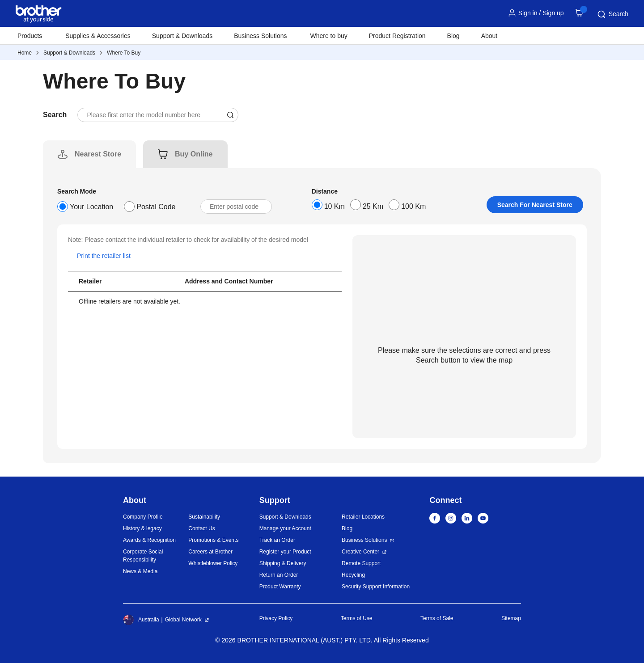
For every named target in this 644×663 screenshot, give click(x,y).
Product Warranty (280, 587)
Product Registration (397, 36)
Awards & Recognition (149, 540)
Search (612, 14)
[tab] (98, 154)
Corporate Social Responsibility (143, 556)
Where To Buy (124, 53)
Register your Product (285, 552)
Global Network (183, 620)
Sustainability (204, 517)
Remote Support (361, 563)
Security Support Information (376, 587)
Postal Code (156, 207)
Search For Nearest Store (535, 205)
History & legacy (142, 528)
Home (25, 53)
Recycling (353, 575)
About (489, 36)
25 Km (373, 206)
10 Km (335, 206)
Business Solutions (364, 540)
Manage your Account (285, 528)
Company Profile (143, 517)
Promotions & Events (213, 540)
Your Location (91, 207)
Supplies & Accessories (98, 36)
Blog (453, 36)
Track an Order (277, 540)
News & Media (140, 571)
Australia (141, 620)
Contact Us (201, 528)
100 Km (413, 206)
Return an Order (279, 575)
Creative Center (360, 552)
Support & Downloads (182, 36)
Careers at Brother (210, 552)
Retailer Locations (363, 517)
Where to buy (329, 36)
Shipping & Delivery (283, 563)
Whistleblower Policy (213, 563)
